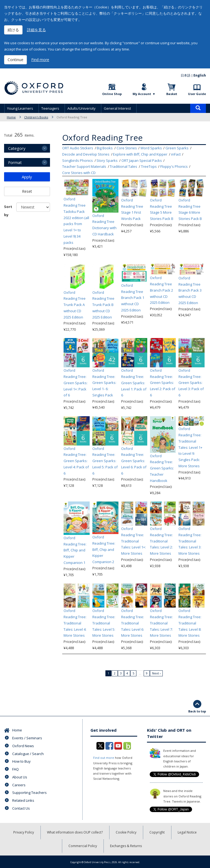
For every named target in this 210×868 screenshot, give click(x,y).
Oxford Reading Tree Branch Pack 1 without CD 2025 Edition (133, 298)
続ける (13, 30)
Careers (19, 785)
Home (11, 117)
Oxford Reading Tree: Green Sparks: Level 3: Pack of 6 (191, 383)
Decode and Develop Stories (86, 154)
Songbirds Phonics (78, 160)
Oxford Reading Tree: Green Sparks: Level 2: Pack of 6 (163, 383)
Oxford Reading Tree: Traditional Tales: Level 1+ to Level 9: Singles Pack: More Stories (190, 447)
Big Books (105, 148)
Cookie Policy (126, 832)
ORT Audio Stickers (78, 148)
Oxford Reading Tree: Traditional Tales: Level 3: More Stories (190, 541)
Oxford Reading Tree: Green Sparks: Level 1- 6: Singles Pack (104, 383)
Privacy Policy (24, 832)
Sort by (8, 211)
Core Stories (127, 148)
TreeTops (149, 166)
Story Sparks (107, 160)
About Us (20, 777)
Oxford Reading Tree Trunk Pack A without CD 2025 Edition (75, 305)
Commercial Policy (83, 846)
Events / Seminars (27, 738)
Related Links (23, 800)
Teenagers (50, 108)
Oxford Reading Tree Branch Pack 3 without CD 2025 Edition (190, 290)
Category (17, 148)
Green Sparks (177, 148)
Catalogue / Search (28, 754)
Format (15, 162)
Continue (15, 60)
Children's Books (36, 117)
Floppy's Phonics (174, 166)
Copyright (157, 832)
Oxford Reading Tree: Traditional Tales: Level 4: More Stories (75, 623)
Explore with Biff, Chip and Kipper (140, 154)
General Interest (117, 108)
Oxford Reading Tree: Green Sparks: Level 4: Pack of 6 (76, 461)
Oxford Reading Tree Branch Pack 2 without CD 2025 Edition (162, 290)
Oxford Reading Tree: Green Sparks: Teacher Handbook (162, 468)
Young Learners (20, 108)
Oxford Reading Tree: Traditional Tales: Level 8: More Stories (190, 623)
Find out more (104, 758)
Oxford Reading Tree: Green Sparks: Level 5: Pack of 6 (105, 461)
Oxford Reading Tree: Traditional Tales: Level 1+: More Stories (134, 541)
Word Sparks (151, 148)
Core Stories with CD (79, 173)
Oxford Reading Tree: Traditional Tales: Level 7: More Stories (161, 623)
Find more (40, 60)
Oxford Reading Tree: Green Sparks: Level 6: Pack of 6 (134, 461)
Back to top (197, 711)
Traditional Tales (123, 166)
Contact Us (21, 808)
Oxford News (23, 746)
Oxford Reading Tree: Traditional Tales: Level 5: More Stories (104, 623)
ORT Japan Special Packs (142, 160)
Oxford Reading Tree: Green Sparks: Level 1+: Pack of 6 (76, 383)
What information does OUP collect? (75, 832)
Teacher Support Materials (84, 166)
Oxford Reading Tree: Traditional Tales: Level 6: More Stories (133, 623)
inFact (176, 154)
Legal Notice (187, 832)
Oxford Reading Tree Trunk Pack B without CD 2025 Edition (103, 305)
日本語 (186, 75)
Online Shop (112, 94)
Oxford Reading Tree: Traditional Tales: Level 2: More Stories (161, 541)
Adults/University (82, 108)
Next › (156, 673)
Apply (27, 177)
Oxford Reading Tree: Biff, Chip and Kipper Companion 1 (75, 550)
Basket (172, 94)
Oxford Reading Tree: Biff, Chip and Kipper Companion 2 (104, 549)
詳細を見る (36, 30)
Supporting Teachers (29, 793)
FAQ (15, 769)
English (200, 75)
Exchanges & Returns (126, 846)
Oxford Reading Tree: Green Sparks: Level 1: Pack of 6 (134, 383)
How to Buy (21, 761)
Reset (27, 191)
